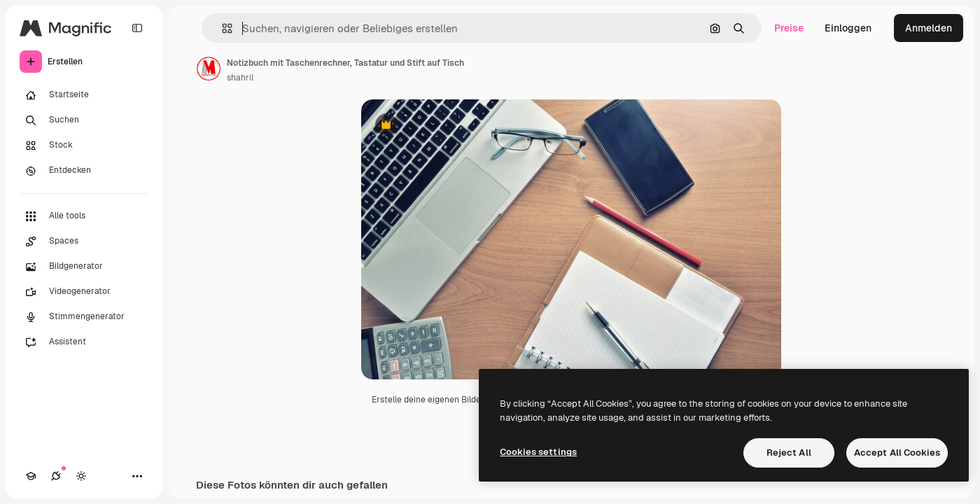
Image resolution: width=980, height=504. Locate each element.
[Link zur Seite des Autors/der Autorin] (209, 69)
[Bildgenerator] (84, 267)
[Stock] (84, 146)
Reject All (789, 453)
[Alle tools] (84, 216)
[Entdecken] (84, 171)
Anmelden (929, 28)
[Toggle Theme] (81, 476)
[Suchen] (84, 120)
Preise (789, 28)
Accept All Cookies (897, 453)
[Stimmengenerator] (84, 317)
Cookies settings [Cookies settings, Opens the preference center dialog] (538, 452)
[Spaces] (84, 241)
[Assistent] (84, 342)
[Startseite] (84, 95)
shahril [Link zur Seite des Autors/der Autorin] (240, 78)
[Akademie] (31, 476)
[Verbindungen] (56, 476)
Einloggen (848, 28)
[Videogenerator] (84, 292)
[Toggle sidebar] (137, 28)
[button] (222, 28)
